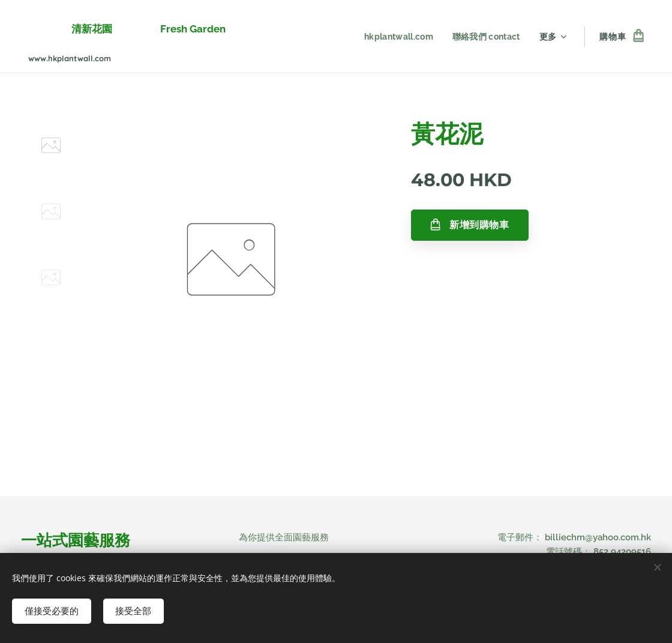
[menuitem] (398, 37)
